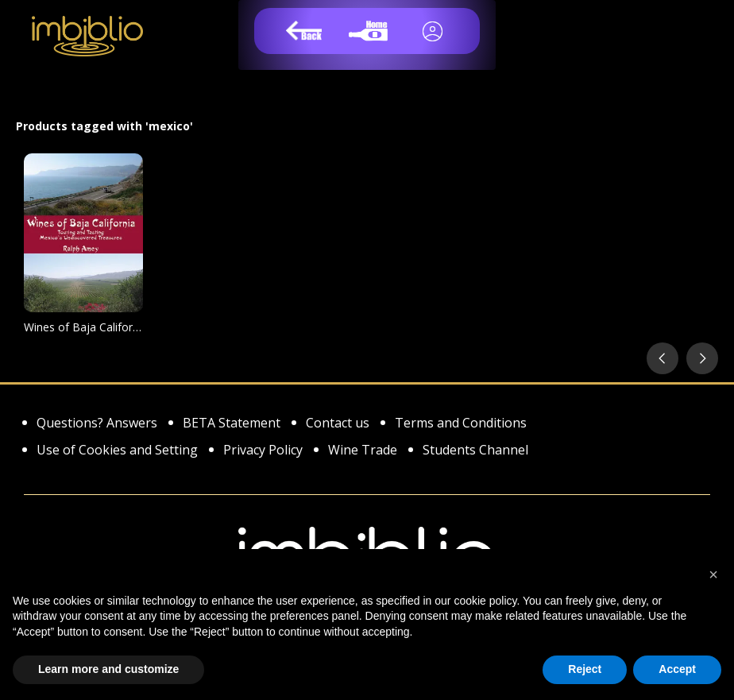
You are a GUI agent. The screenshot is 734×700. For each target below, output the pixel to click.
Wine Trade (363, 451)
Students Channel (475, 451)
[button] (713, 574)
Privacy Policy (263, 451)
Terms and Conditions (461, 424)
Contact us (338, 424)
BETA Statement (232, 424)
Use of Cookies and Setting (117, 451)
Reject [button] (585, 669)
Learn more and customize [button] (108, 669)
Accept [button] (677, 669)
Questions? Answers (97, 424)
